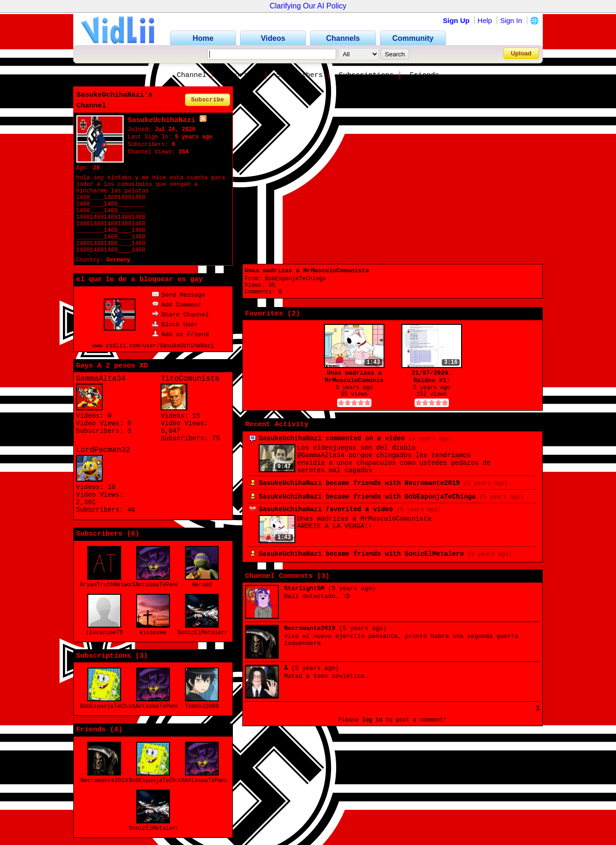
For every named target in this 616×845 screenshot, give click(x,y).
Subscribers (299, 75)
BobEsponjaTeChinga (110, 707)
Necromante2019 (104, 781)
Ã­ (286, 668)
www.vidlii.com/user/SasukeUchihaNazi (153, 346)
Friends (425, 75)
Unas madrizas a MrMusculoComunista (307, 271)
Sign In (511, 20)
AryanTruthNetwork (108, 585)
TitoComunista (190, 379)
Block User (175, 325)
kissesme (153, 633)
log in (372, 720)
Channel (191, 75)
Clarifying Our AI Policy (308, 6)
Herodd (202, 585)
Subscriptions (366, 75)
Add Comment (177, 305)
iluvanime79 (104, 633)
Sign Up (456, 20)
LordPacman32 (103, 450)
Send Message (179, 295)
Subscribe (208, 100)
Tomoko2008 (202, 707)
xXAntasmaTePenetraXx (162, 585)
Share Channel (180, 315)
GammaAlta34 (101, 379)
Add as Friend (180, 334)
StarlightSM (304, 588)
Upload (521, 53)
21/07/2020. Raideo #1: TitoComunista (432, 377)
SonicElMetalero (203, 633)
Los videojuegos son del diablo (356, 448)
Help (485, 20)
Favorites (241, 75)
